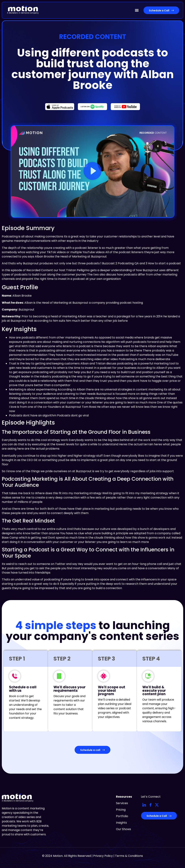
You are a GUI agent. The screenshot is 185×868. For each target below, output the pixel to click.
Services (122, 803)
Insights (121, 823)
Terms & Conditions (129, 856)
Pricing (121, 810)
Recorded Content (93, 37)
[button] (137, 10)
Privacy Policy (103, 856)
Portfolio (122, 816)
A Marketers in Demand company (23, 13)
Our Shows (123, 829)
